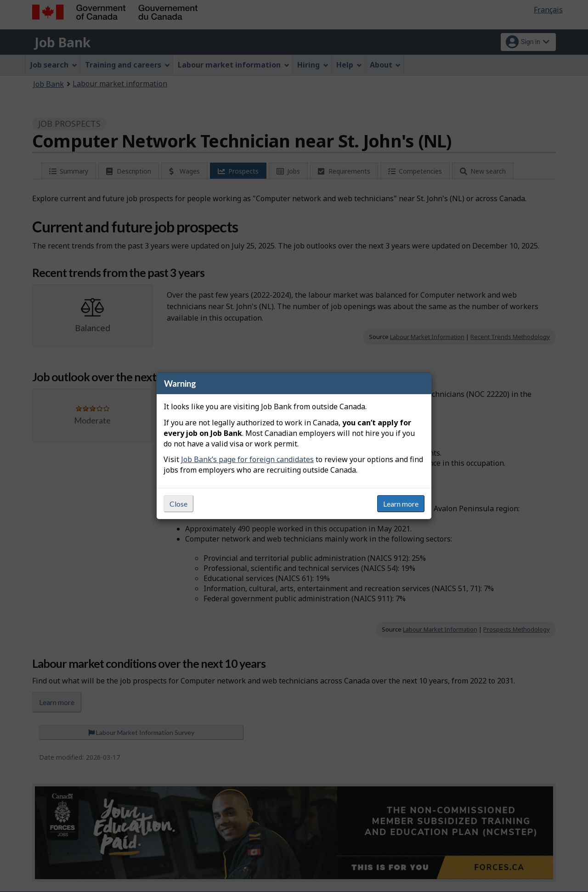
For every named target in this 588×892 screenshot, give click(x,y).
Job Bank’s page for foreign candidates (247, 459)
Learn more (401, 504)
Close (178, 504)
